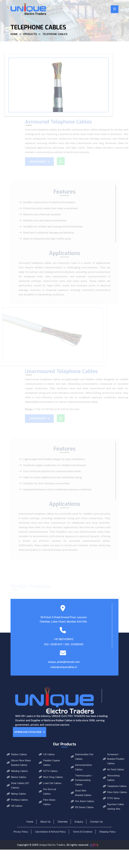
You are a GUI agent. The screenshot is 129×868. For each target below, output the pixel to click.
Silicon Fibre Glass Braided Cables (19, 763)
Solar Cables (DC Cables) (18, 785)
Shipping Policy (108, 832)
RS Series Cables (82, 807)
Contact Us (96, 822)
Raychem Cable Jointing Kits (113, 807)
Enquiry (79, 822)
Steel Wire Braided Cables (81, 793)
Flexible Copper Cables (49, 763)
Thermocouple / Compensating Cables (81, 780)
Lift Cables (47, 754)
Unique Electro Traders (52, 845)
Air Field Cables (113, 769)
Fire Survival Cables (48, 791)
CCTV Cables (48, 771)
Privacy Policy (21, 832)
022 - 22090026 (74, 644)
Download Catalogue (30, 732)
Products (30, 34)
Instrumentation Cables (81, 767)
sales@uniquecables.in (64, 667)
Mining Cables (16, 794)
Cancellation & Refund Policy (50, 832)
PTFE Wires (111, 798)
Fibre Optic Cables (115, 792)
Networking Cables (111, 778)
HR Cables (15, 806)
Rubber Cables (17, 754)
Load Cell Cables (50, 783)
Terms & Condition (83, 832)
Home (14, 34)
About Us (45, 822)
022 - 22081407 (53, 644)
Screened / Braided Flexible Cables (114, 759)
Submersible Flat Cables (82, 757)
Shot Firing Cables (51, 777)
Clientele (63, 822)
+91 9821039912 (64, 639)
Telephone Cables (115, 786)
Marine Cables (17, 777)
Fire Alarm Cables (82, 801)
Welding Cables (17, 771)
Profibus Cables (17, 800)
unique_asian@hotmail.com (64, 662)
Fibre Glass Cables (47, 802)
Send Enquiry (42, 162)
